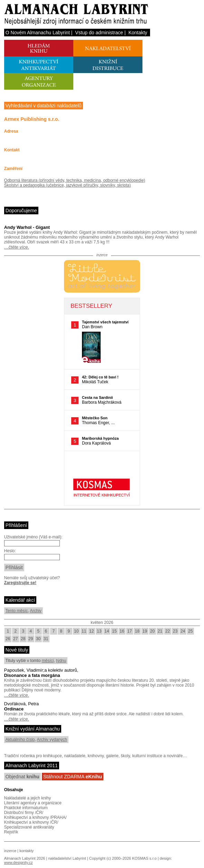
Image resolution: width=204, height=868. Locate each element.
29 (31, 639)
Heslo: (10, 551)
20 (152, 631)
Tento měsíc (17, 611)
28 (23, 639)
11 (84, 631)
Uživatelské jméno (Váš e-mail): (33, 537)
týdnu (61, 661)
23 (175, 631)
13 (99, 631)
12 (91, 631)
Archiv (36, 611)
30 (38, 639)
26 (8, 639)
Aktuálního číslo (20, 740)
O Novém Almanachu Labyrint (38, 33)
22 (168, 631)
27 (15, 639)
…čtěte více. (17, 247)
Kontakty (138, 33)
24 (183, 631)
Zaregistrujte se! (20, 583)
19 (145, 631)
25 (190, 631)
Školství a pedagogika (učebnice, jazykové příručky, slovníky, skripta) (67, 185)
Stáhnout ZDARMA (73, 777)
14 (107, 631)
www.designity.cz (18, 862)
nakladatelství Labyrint (67, 858)
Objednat (22, 777)
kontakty (26, 851)
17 (129, 631)
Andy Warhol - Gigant (27, 227)
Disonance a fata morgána (32, 675)
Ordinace (14, 709)
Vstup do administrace (99, 33)
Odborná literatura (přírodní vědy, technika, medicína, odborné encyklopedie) (75, 180)
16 (122, 631)
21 (160, 631)
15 (114, 631)
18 (137, 631)
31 (46, 639)
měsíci (48, 661)
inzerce (10, 851)
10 (76, 631)
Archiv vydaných (52, 740)
